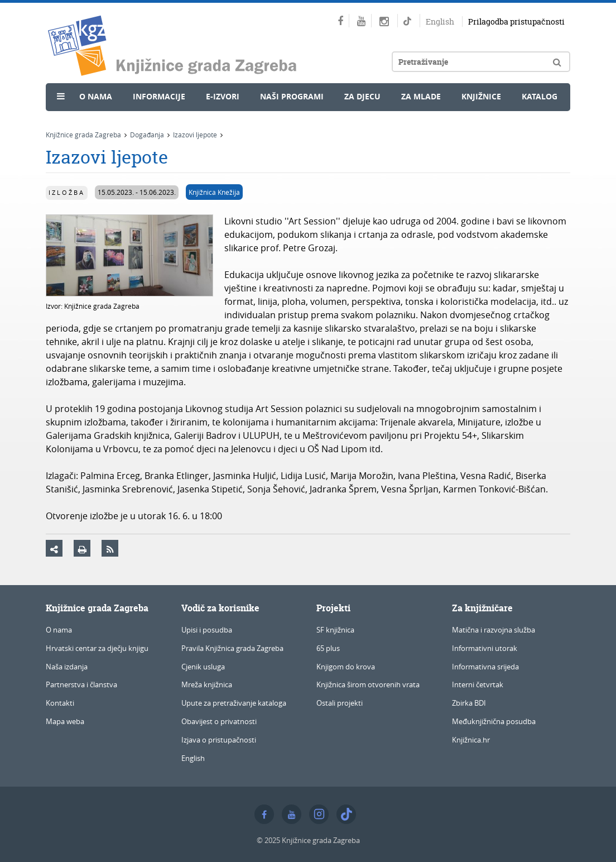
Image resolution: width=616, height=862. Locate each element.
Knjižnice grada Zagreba (83, 135)
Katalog (540, 96)
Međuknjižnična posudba (494, 721)
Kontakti (60, 703)
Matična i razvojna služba (494, 630)
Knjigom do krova (346, 667)
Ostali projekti (340, 703)
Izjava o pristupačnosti (219, 740)
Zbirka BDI (469, 703)
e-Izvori (223, 96)
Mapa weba (65, 721)
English (440, 21)
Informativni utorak (485, 648)
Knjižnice (481, 96)
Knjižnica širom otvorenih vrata (368, 684)
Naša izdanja (67, 667)
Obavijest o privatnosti (219, 721)
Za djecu (362, 96)
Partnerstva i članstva (81, 684)
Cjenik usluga (203, 667)
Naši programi (292, 96)
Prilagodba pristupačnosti (516, 21)
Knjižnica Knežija (214, 192)
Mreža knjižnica (207, 684)
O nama (96, 96)
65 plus (328, 648)
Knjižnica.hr (471, 740)
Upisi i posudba (207, 630)
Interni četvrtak (478, 684)
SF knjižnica (335, 630)
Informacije (159, 96)
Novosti (78, 121)
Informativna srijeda (485, 667)
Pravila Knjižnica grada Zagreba (232, 648)
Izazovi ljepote (195, 135)
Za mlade (421, 96)
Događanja (147, 135)
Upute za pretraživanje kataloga (234, 703)
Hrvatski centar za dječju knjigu (97, 648)
